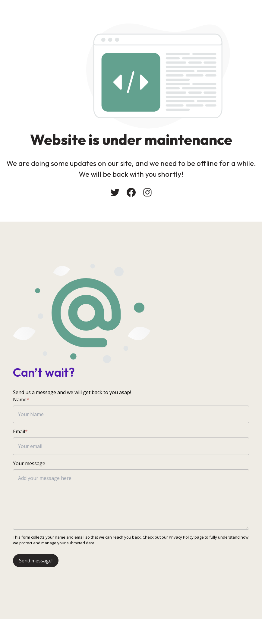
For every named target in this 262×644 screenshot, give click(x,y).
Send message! (36, 563)
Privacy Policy (182, 539)
